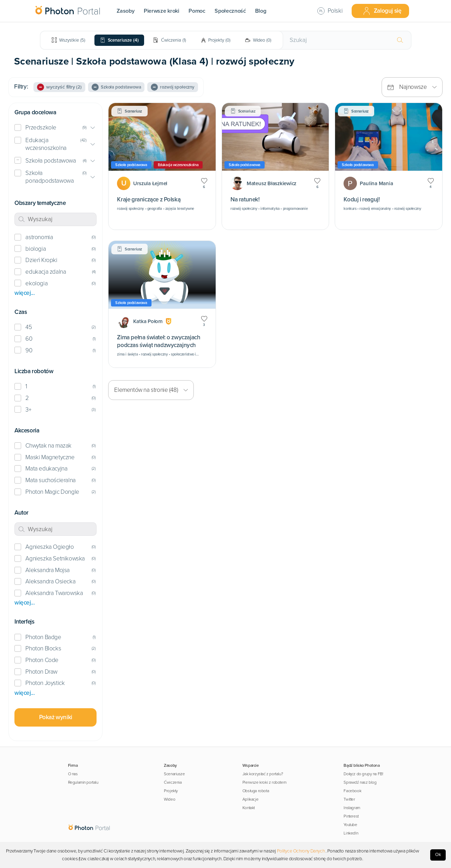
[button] (55, 128)
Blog (261, 11)
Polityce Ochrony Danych (301, 851)
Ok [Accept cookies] (438, 855)
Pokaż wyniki (56, 717)
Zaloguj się (382, 11)
